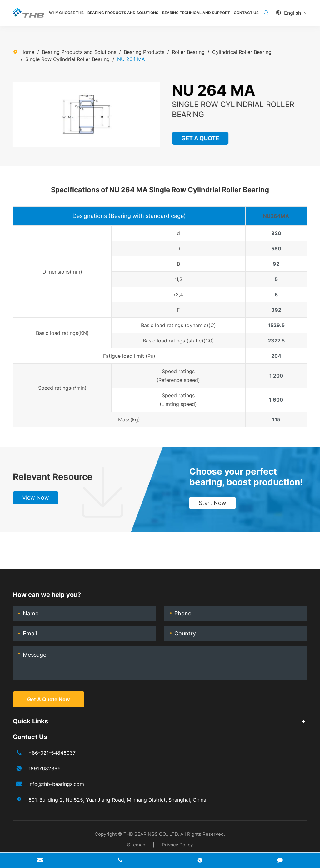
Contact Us (246, 13)
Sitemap (136, 845)
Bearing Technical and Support (196, 13)
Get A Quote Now (49, 699)
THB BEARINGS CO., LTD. (151, 834)
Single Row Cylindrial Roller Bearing (67, 59)
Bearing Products (144, 52)
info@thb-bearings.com (56, 784)
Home (27, 52)
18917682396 (45, 768)
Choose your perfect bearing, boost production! (246, 477)
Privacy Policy (177, 845)
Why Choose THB (66, 13)
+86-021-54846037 (52, 753)
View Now (36, 498)
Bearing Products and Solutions (123, 13)
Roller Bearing (188, 52)
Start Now (212, 503)
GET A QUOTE (200, 138)
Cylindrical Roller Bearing (242, 52)
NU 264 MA (131, 59)
